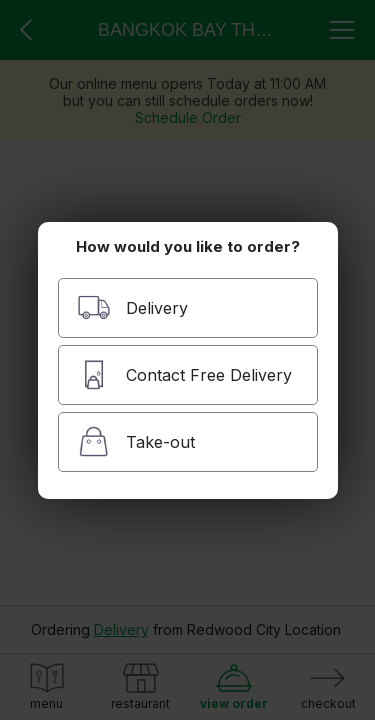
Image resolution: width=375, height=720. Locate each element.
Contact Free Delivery (184, 374)
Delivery (132, 307)
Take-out (136, 441)
